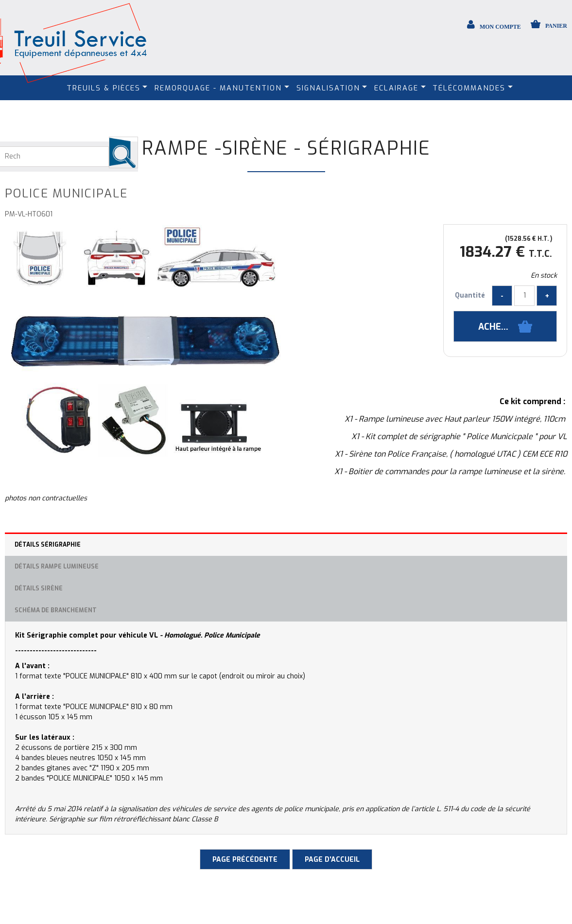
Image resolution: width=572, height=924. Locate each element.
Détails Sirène (39, 588)
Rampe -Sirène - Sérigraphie (286, 148)
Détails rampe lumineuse (57, 567)
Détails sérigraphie (48, 545)
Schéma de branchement (56, 610)
